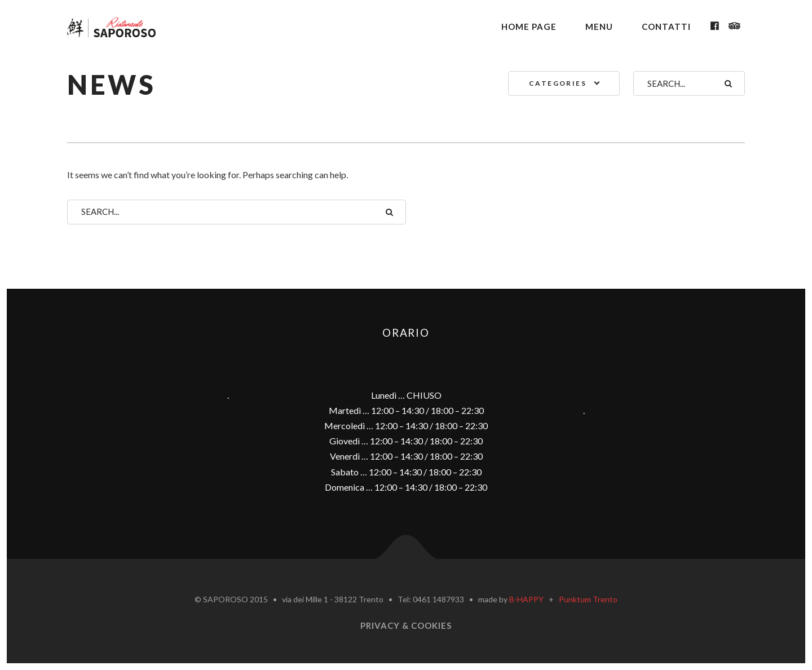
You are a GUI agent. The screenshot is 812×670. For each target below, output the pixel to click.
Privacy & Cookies (406, 625)
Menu (599, 27)
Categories (558, 83)
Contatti (666, 27)
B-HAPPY (526, 599)
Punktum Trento (588, 599)
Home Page (529, 27)
